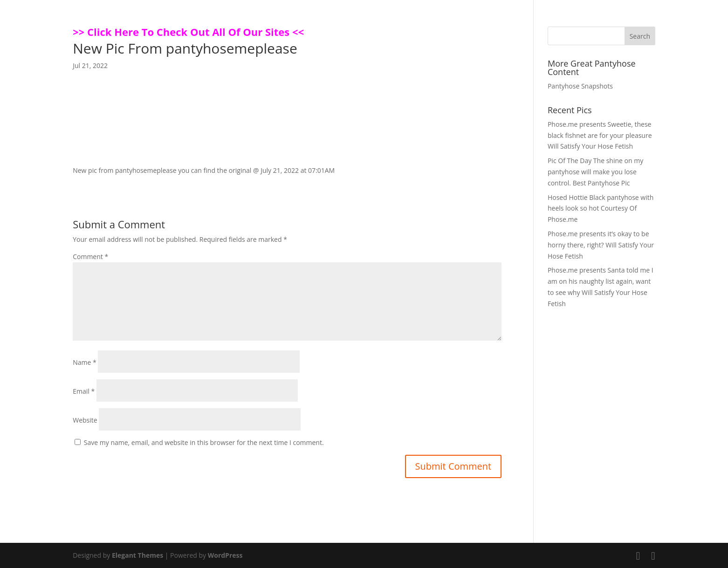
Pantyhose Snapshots (580, 86)
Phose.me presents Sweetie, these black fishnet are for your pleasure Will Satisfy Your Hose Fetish (600, 135)
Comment (90, 257)
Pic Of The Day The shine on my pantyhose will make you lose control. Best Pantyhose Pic (595, 172)
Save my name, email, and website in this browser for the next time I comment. (204, 442)
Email (84, 391)
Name (85, 362)
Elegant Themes (137, 555)
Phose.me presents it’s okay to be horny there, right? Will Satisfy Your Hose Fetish (601, 245)
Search (640, 36)
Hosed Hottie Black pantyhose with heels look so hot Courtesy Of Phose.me (601, 209)
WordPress (225, 555)
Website (85, 420)
